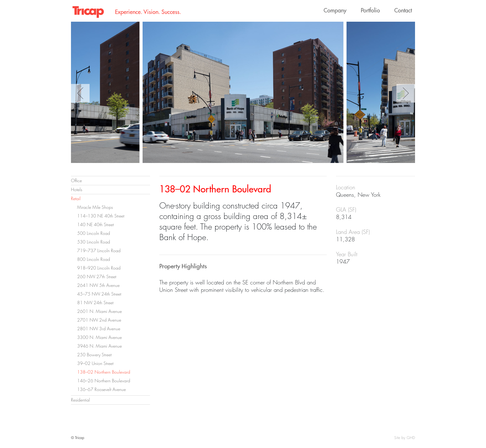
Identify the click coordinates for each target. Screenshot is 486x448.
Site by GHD (405, 438)
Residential (80, 400)
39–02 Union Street (95, 363)
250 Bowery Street (94, 355)
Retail (76, 198)
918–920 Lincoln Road (99, 268)
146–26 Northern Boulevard (104, 381)
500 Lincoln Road (94, 233)
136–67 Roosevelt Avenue (102, 389)
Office (76, 180)
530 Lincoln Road (94, 242)
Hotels (77, 189)
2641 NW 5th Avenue (98, 285)
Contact (403, 10)
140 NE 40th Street (95, 224)
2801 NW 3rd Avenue (99, 329)
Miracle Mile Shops (95, 207)
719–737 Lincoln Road (99, 250)
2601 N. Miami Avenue (99, 311)
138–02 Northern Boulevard (104, 372)
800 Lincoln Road (94, 259)
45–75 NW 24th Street (99, 294)
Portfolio (370, 10)
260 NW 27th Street (97, 277)
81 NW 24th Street (95, 303)
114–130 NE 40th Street (101, 216)
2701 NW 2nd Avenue (99, 320)
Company (335, 10)
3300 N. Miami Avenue (99, 337)
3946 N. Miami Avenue (99, 346)
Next (406, 93)
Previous (80, 93)
